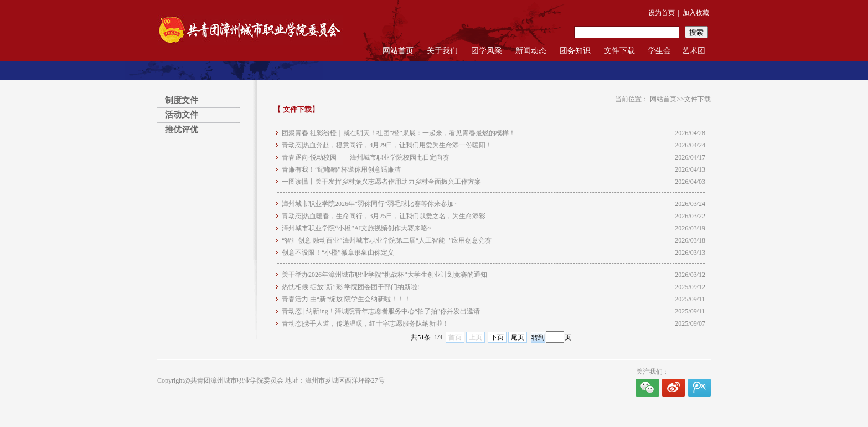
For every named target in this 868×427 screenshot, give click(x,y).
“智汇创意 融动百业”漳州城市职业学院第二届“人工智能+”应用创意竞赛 (387, 240)
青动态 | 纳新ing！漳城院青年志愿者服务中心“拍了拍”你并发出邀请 (381, 311)
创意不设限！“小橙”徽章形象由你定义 (338, 253)
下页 (497, 337)
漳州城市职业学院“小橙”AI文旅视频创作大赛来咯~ (356, 228)
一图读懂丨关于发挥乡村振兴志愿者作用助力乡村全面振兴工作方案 (381, 182)
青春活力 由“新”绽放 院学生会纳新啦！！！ (346, 299)
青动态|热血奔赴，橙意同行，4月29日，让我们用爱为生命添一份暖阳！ (387, 145)
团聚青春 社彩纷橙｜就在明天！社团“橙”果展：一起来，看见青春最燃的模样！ (399, 133)
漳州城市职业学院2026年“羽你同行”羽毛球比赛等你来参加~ (370, 204)
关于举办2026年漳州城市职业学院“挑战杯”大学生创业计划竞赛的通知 (384, 275)
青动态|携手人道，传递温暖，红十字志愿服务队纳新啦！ (365, 323)
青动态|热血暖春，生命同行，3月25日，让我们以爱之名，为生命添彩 (384, 216)
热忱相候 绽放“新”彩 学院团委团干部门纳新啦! (351, 287)
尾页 (518, 337)
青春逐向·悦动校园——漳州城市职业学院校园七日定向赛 (366, 157)
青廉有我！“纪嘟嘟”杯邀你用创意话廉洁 (341, 169)
